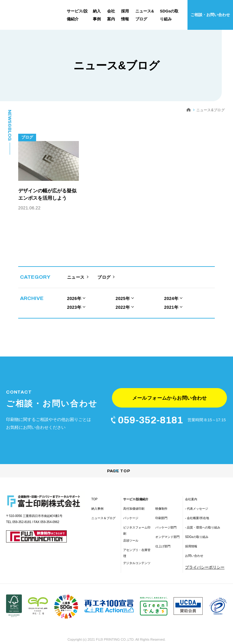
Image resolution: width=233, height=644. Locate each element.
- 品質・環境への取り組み (203, 518)
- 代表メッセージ (197, 499)
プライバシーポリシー (205, 558)
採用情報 (191, 537)
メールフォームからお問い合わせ (169, 386)
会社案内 (191, 490)
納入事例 (97, 499)
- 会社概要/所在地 (197, 509)
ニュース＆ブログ (103, 509)
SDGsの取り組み (197, 527)
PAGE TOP (116, 462)
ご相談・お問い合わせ (210, 15)
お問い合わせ (194, 546)
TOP (94, 490)
